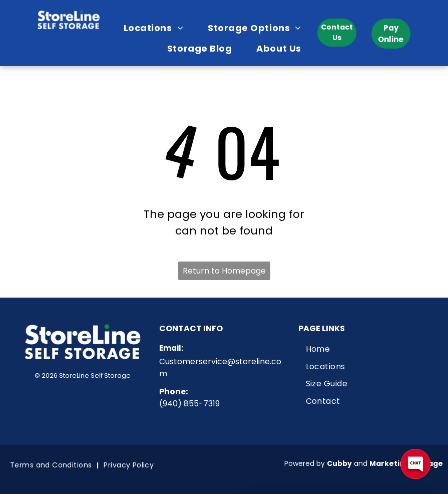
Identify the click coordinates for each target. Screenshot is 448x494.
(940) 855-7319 (189, 404)
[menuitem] (157, 28)
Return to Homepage (224, 271)
